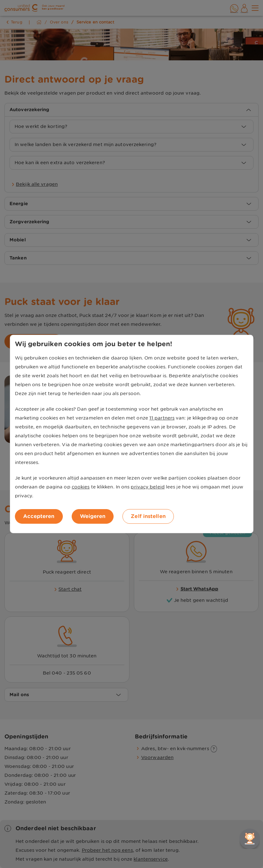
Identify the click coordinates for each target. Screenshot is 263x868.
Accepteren (39, 516)
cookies (81, 487)
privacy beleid (148, 487)
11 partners (162, 418)
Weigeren (93, 516)
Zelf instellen (148, 516)
